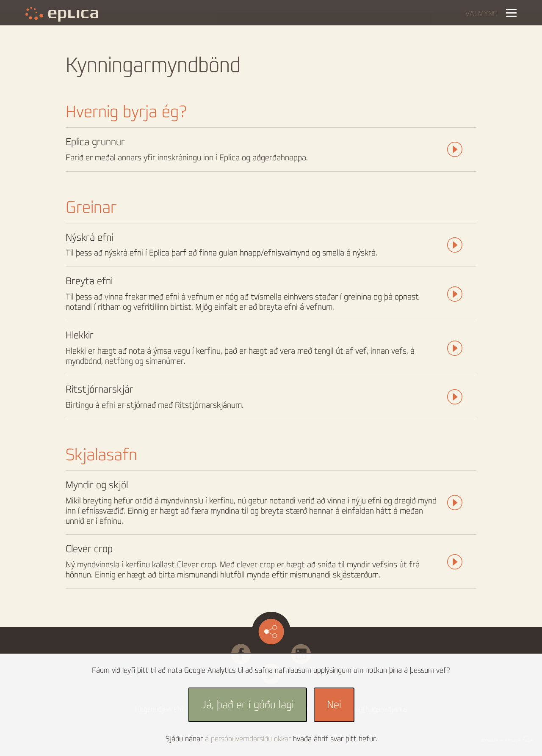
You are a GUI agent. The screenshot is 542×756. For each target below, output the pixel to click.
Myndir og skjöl (97, 485)
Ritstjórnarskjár (100, 389)
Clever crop (89, 549)
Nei (334, 705)
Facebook (254, 648)
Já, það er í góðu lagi (247, 705)
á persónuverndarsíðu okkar (248, 739)
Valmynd (481, 14)
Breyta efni (89, 281)
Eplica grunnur (95, 142)
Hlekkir (80, 335)
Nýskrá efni (89, 238)
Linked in (301, 648)
